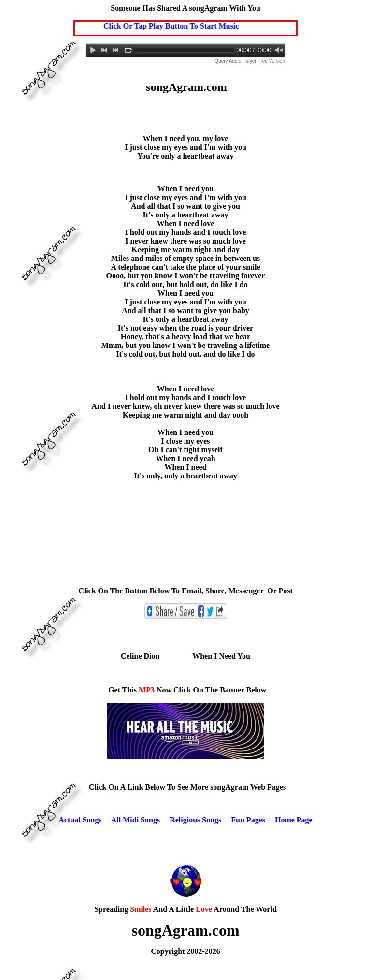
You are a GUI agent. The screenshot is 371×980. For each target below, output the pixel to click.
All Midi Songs (136, 820)
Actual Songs (80, 820)
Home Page (294, 820)
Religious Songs (195, 820)
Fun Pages (248, 820)
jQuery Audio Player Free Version (249, 61)
